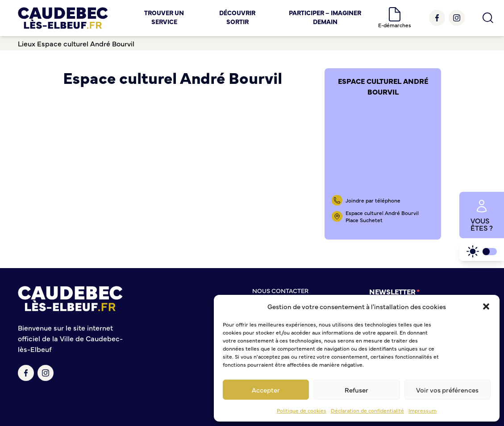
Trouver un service (164, 17)
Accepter (266, 390)
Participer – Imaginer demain (325, 17)
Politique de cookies (302, 410)
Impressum (423, 410)
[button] (486, 306)
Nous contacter (280, 290)
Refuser (356, 390)
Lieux (27, 43)
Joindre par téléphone (373, 200)
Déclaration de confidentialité (367, 410)
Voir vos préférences (447, 390)
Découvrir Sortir (237, 17)
